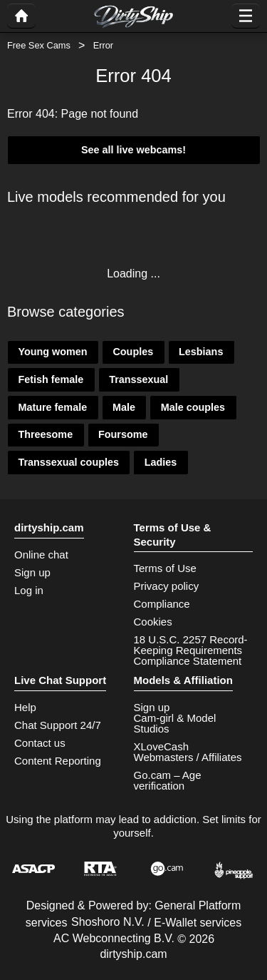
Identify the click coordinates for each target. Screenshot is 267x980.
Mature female (52, 407)
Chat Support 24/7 (58, 725)
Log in (29, 590)
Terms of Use (165, 568)
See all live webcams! (133, 150)
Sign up (32, 572)
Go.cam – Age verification (168, 780)
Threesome (45, 434)
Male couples (193, 407)
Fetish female (51, 379)
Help (25, 707)
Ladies (161, 462)
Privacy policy (167, 586)
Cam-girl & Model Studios (175, 723)
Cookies (153, 622)
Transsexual (138, 379)
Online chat (41, 555)
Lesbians (201, 352)
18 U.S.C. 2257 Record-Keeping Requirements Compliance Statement (191, 650)
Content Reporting (58, 761)
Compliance (162, 604)
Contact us (40, 743)
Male (124, 407)
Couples (133, 352)
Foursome (123, 434)
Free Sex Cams (39, 45)
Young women (52, 352)
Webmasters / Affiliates (188, 757)
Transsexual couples (68, 462)
